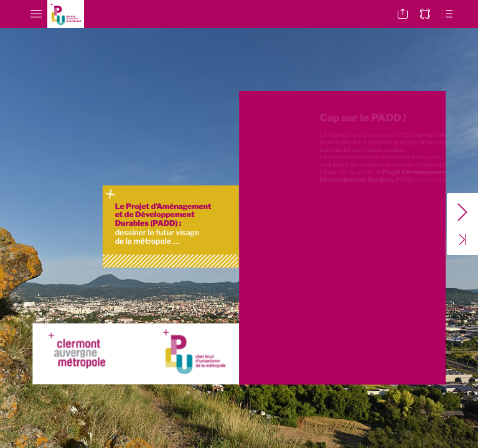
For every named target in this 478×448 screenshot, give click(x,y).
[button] (36, 14)
